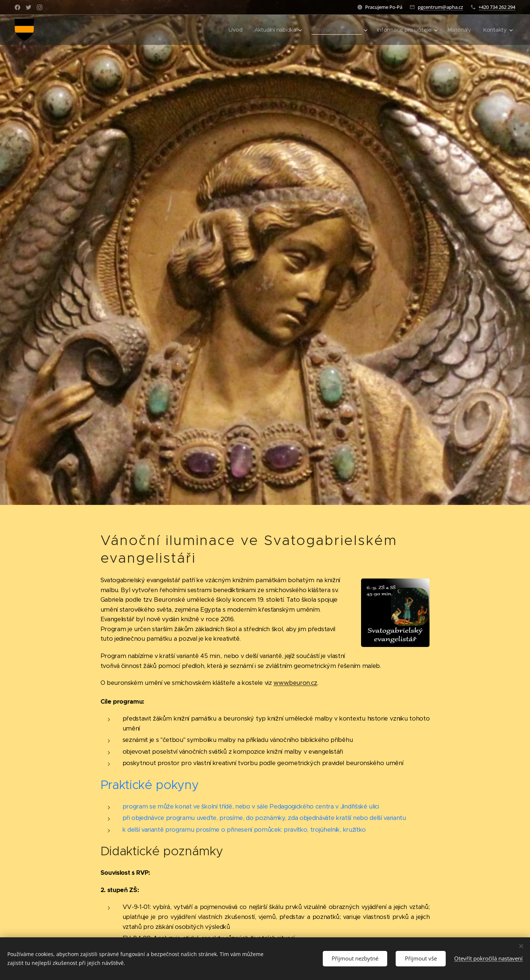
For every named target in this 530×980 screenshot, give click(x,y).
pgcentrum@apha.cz (440, 7)
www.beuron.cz (295, 683)
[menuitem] (231, 30)
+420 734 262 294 (497, 7)
